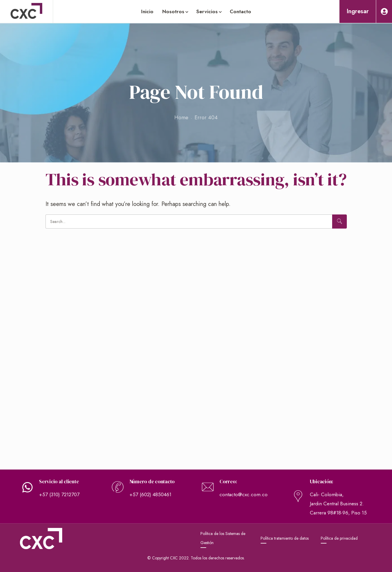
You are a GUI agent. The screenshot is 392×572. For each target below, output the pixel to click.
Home (181, 118)
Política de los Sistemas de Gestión (223, 538)
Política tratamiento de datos (285, 538)
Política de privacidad (339, 538)
